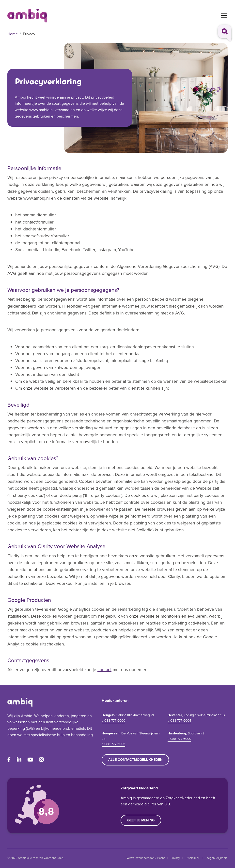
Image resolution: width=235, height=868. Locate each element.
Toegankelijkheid (216, 858)
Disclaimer (192, 858)
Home (13, 34)
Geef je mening (141, 820)
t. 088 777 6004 (179, 720)
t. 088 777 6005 (113, 744)
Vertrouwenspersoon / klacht (146, 858)
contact (104, 670)
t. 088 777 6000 (113, 720)
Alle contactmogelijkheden (135, 760)
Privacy (175, 858)
